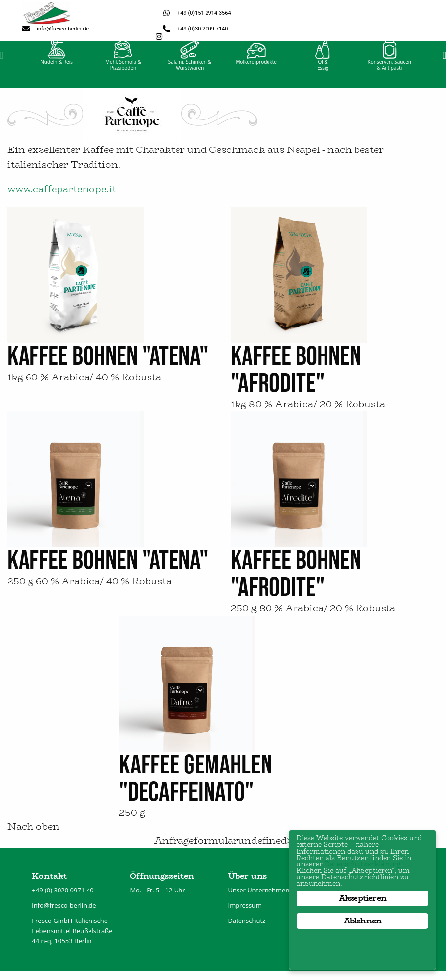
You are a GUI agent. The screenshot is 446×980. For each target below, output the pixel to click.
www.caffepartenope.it (62, 198)
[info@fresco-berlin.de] (26, 29)
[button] (2, 64)
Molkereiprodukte (256, 71)
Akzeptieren (362, 898)
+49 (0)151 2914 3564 (204, 13)
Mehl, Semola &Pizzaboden (123, 74)
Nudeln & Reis (57, 71)
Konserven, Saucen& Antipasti (389, 74)
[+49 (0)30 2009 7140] (166, 29)
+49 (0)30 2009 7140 (203, 29)
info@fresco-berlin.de (63, 29)
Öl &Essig (323, 74)
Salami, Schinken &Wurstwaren (190, 74)
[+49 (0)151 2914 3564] (166, 13)
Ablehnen (363, 921)
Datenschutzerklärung (346, 849)
